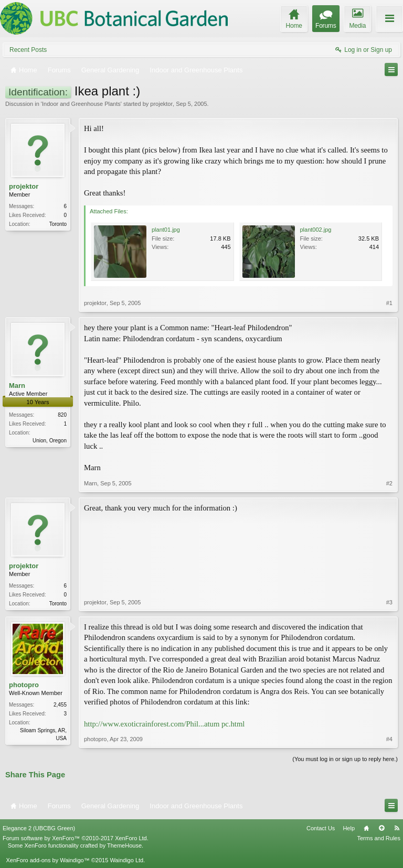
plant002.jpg (316, 230)
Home (366, 828)
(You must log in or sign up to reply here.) (345, 759)
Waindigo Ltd (126, 860)
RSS (397, 828)
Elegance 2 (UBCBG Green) (39, 828)
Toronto (58, 224)
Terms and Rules (379, 838)
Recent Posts (28, 50)
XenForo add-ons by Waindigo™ (47, 860)
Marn (17, 386)
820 (62, 415)
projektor (161, 104)
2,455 (60, 705)
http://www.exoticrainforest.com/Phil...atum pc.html (164, 724)
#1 (389, 303)
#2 (389, 483)
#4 (389, 739)
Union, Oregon (50, 441)
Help (349, 828)
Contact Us (321, 828)
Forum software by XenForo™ (76, 838)
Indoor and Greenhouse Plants (81, 104)
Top (381, 828)
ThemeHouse (124, 845)
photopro (24, 685)
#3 (389, 602)
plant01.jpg (166, 230)
